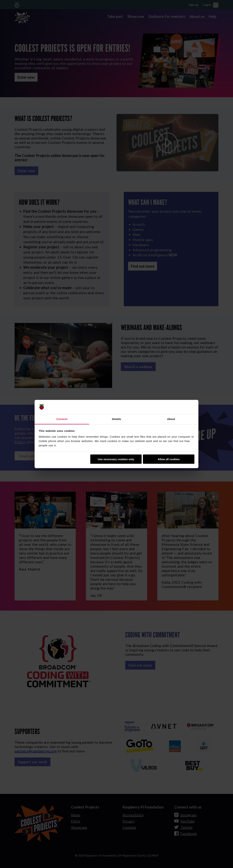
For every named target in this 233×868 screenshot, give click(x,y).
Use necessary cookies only (116, 459)
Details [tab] (116, 419)
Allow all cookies (169, 459)
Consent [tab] (62, 419)
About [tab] (171, 419)
